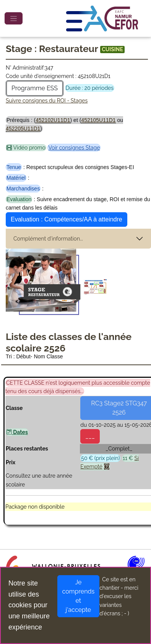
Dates (17, 432)
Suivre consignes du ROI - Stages (47, 101)
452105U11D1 (98, 120)
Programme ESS (35, 88)
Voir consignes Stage (74, 148)
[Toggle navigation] (14, 18)
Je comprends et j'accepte (79, 596)
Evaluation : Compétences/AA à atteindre (67, 219)
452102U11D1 (53, 120)
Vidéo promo (26, 148)
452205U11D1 (23, 128)
